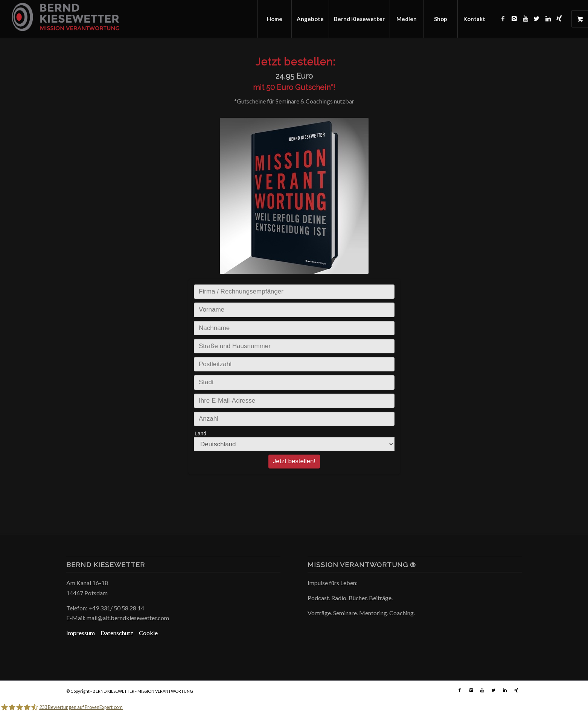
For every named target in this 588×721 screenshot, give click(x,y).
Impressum (83, 633)
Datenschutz (120, 633)
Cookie (148, 633)
